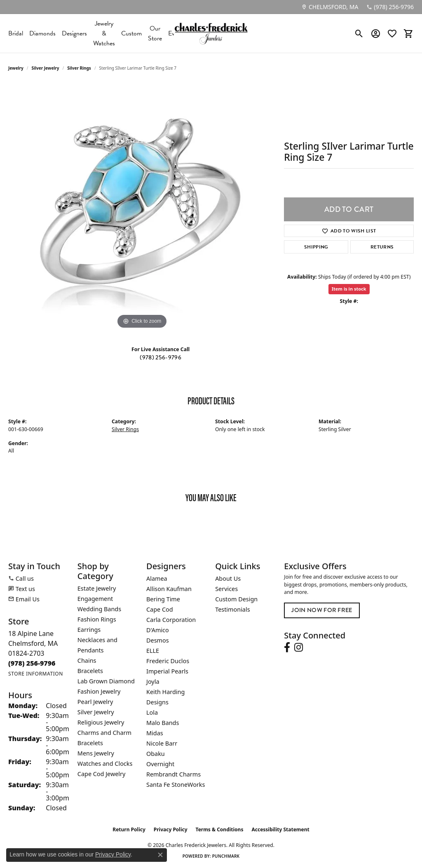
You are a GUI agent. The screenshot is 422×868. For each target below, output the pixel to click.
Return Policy (129, 829)
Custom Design (236, 599)
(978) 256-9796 (160, 358)
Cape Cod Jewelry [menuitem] (101, 774)
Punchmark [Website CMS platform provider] (226, 856)
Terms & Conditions (220, 829)
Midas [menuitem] (155, 733)
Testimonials (232, 609)
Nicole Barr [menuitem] (162, 743)
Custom (131, 33)
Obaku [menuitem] (156, 754)
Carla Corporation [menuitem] (171, 620)
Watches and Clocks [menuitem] (105, 764)
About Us (228, 578)
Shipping (316, 247)
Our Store (155, 33)
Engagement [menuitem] (95, 599)
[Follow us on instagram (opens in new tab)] (299, 647)
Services (226, 589)
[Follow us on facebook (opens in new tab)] (287, 647)
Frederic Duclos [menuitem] (168, 661)
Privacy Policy (171, 829)
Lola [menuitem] (152, 712)
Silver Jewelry (46, 68)
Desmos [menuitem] (158, 640)
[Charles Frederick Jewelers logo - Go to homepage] (211, 33)
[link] (330, 7)
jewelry (16, 68)
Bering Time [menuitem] (163, 599)
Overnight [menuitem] (160, 764)
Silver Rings (79, 68)
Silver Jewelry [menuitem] (96, 712)
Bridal (16, 33)
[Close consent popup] (160, 855)
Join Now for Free (322, 610)
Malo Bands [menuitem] (163, 723)
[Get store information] (36, 674)
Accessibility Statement (280, 829)
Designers (74, 33)
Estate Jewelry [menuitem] (97, 588)
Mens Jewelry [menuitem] (96, 753)
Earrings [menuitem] (89, 630)
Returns (382, 247)
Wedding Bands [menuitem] (99, 609)
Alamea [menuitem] (157, 578)
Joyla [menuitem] (153, 681)
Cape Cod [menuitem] (160, 609)
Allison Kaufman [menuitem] (169, 589)
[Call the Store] (32, 663)
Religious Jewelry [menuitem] (101, 722)
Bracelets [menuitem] (90, 671)
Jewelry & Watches (104, 33)
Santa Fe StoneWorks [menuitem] (176, 785)
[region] (142, 207)
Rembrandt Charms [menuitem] (173, 774)
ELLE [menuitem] (153, 651)
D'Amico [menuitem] (158, 630)
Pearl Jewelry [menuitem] (95, 702)
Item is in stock (349, 289)
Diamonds (42, 33)
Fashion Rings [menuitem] (97, 619)
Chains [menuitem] (87, 660)
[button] (359, 33)
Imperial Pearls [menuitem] (167, 671)
